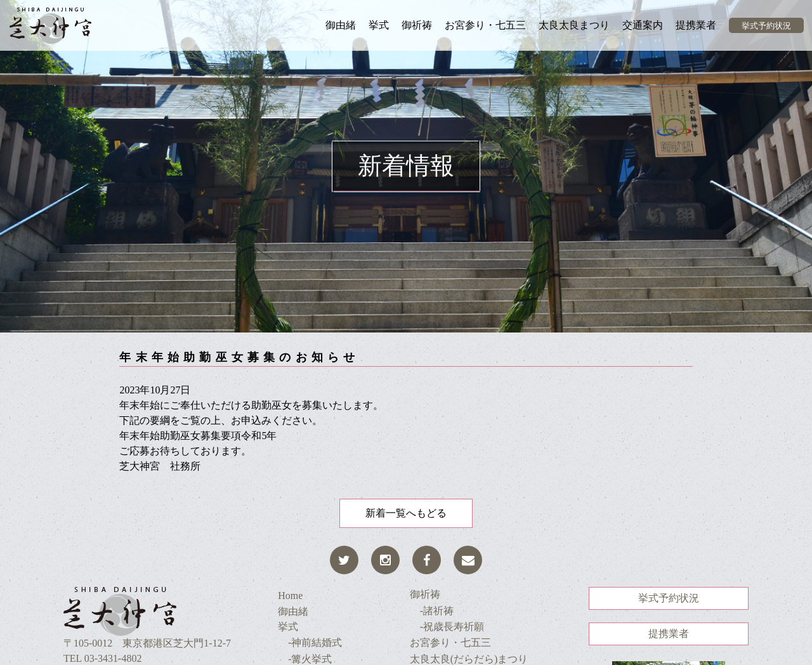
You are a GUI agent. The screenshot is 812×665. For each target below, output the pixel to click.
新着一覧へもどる (406, 513)
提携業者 (696, 25)
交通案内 (643, 25)
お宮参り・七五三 (485, 25)
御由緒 (341, 25)
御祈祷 (417, 25)
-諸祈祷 (432, 611)
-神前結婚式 (310, 642)
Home (290, 596)
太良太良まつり (574, 25)
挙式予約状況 (766, 26)
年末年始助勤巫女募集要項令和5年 (198, 436)
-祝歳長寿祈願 (447, 627)
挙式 (379, 25)
